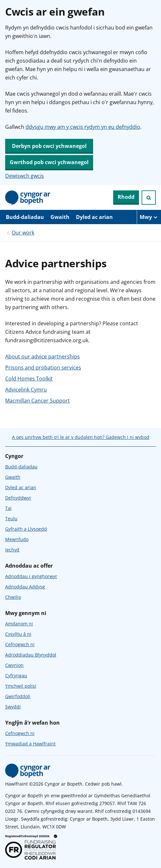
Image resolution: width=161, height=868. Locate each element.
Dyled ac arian (94, 217)
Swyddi (13, 707)
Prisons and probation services (43, 368)
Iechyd (12, 550)
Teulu (11, 518)
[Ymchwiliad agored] (149, 198)
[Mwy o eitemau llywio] (149, 217)
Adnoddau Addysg (25, 587)
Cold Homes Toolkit (29, 379)
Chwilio (13, 597)
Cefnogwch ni (20, 644)
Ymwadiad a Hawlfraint (30, 744)
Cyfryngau (16, 675)
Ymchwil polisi (21, 686)
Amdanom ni (19, 624)
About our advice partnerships (43, 356)
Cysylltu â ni (18, 634)
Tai (8, 508)
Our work (23, 233)
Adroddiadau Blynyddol (31, 655)
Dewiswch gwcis (25, 176)
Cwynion (14, 665)
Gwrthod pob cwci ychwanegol (49, 162)
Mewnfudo (17, 539)
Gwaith (60, 217)
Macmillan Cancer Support (38, 401)
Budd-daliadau (25, 217)
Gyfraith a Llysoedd (26, 529)
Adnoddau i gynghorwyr (31, 576)
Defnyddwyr (18, 498)
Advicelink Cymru (26, 390)
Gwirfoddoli (18, 696)
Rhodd (126, 197)
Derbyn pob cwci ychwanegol (49, 146)
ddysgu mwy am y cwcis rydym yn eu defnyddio (83, 127)
